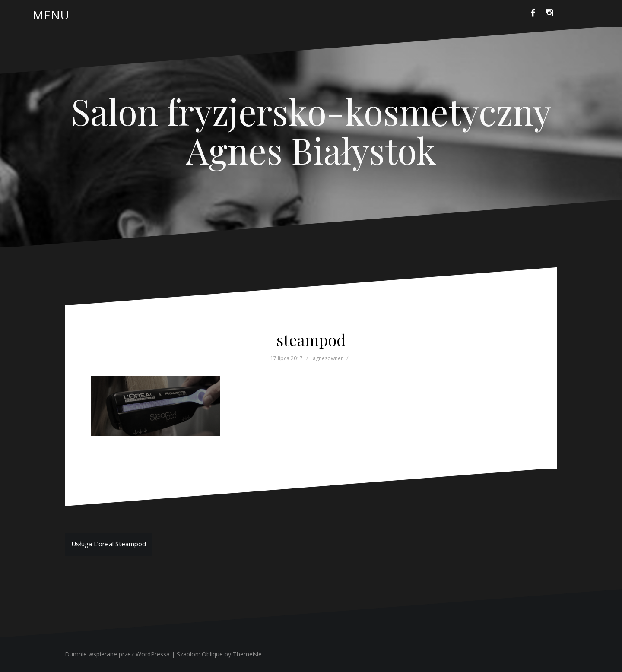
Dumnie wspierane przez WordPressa (117, 654)
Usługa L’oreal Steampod (109, 544)
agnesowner (328, 358)
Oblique (212, 654)
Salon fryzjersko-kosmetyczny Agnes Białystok (311, 130)
